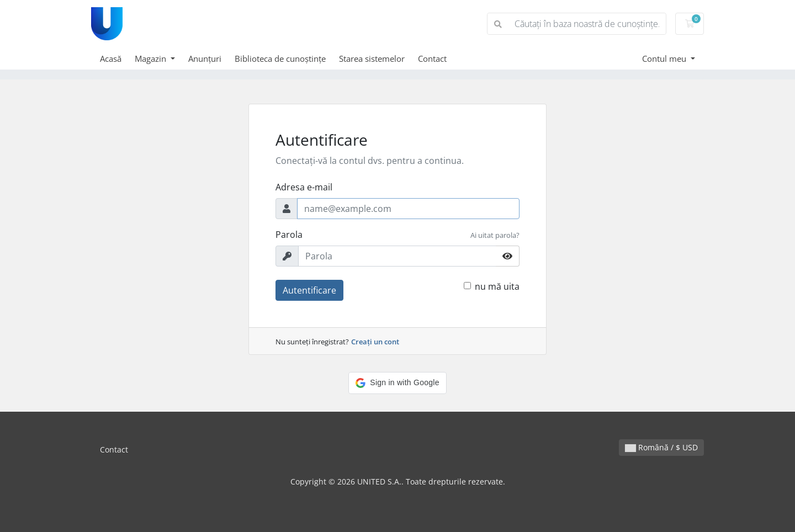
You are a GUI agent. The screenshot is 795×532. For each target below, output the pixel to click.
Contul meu (665, 58)
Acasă (111, 58)
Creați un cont (375, 342)
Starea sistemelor (372, 58)
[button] (397, 383)
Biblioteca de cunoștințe (280, 58)
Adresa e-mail (304, 187)
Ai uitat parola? (495, 235)
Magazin (152, 58)
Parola (289, 235)
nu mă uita (497, 286)
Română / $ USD (661, 447)
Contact (432, 58)
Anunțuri (205, 58)
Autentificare (309, 290)
